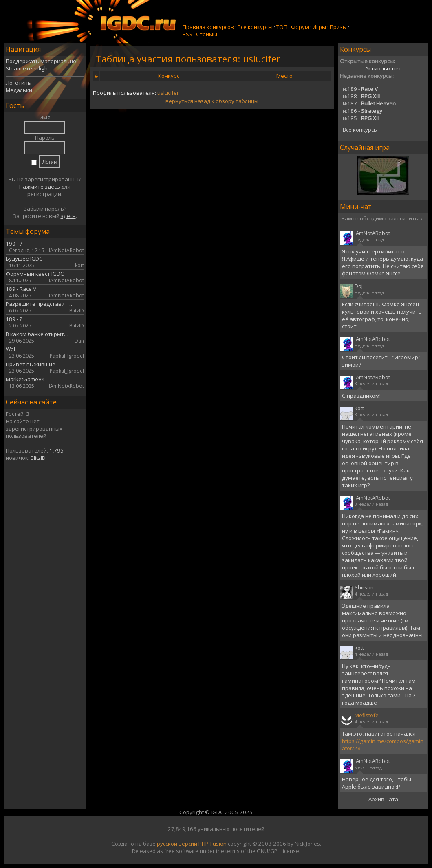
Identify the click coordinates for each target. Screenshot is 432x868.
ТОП (282, 27)
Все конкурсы (255, 27)
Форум (300, 27)
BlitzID (38, 458)
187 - (369, 103)
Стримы (207, 34)
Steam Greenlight (28, 68)
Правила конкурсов (208, 27)
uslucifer (168, 93)
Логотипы (19, 83)
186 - (363, 111)
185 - (361, 118)
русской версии (177, 844)
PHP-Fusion (213, 844)
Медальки (19, 90)
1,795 (56, 450)
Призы (338, 27)
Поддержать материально (41, 61)
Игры (319, 27)
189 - (360, 89)
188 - (361, 96)
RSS (187, 34)
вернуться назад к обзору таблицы (212, 101)
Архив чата (383, 799)
